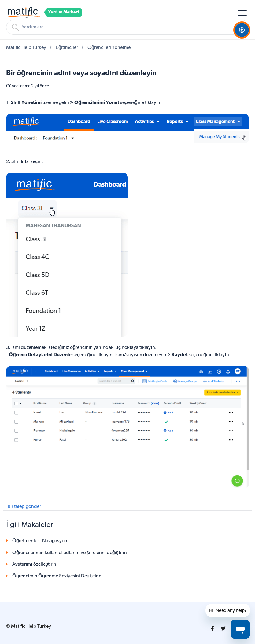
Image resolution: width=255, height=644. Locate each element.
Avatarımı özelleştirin (34, 564)
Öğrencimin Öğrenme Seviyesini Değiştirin (57, 576)
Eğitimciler (67, 48)
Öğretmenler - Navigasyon (40, 541)
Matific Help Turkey (26, 48)
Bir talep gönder (24, 507)
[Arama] (127, 27)
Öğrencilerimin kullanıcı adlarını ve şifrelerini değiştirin (70, 553)
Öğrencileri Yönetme (109, 48)
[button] (242, 13)
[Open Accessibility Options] (242, 30)
